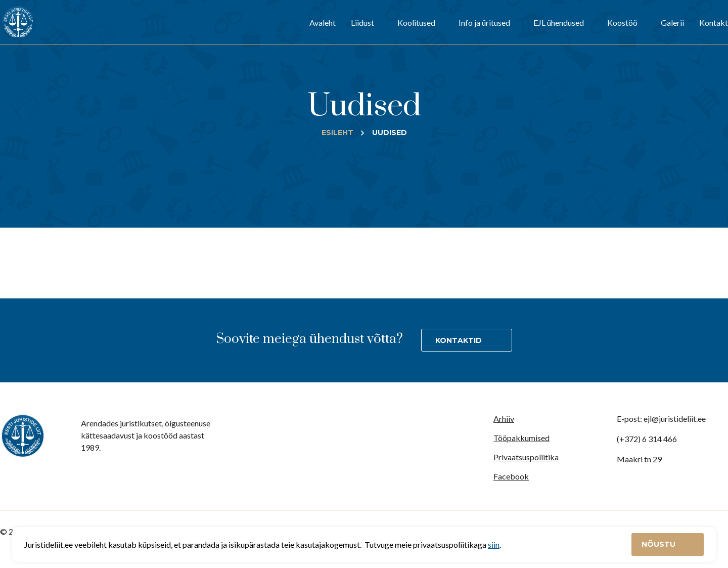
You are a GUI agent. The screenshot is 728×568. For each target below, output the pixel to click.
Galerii (672, 23)
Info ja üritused (484, 23)
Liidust (362, 23)
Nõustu (659, 544)
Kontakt (714, 23)
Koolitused (416, 23)
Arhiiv (504, 419)
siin (494, 544)
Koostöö (622, 23)
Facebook (511, 476)
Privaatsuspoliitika (526, 457)
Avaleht (323, 23)
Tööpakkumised (521, 438)
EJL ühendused (559, 23)
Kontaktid (459, 340)
